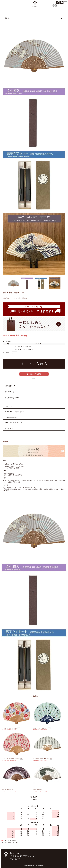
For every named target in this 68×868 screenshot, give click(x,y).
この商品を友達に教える (11, 417)
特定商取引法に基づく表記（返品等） (15, 412)
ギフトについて (10, 386)
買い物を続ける (9, 428)
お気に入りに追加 (34, 374)
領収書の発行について (12, 398)
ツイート (34, 378)
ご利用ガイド (8, 406)
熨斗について (9, 392)
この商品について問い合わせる (13, 423)
